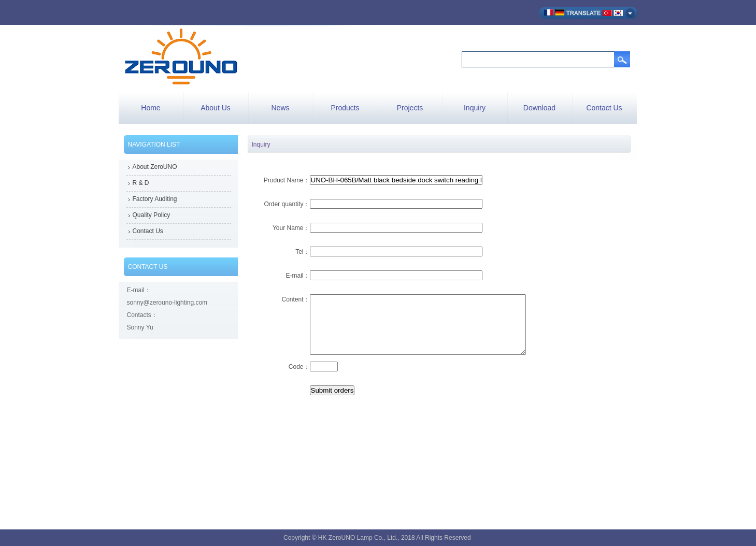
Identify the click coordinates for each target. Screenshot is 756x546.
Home (151, 108)
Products (345, 108)
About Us (216, 108)
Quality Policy (152, 215)
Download (539, 108)
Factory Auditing (155, 199)
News (280, 108)
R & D (141, 183)
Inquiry (475, 108)
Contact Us (604, 108)
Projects (410, 108)
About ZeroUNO (155, 167)
